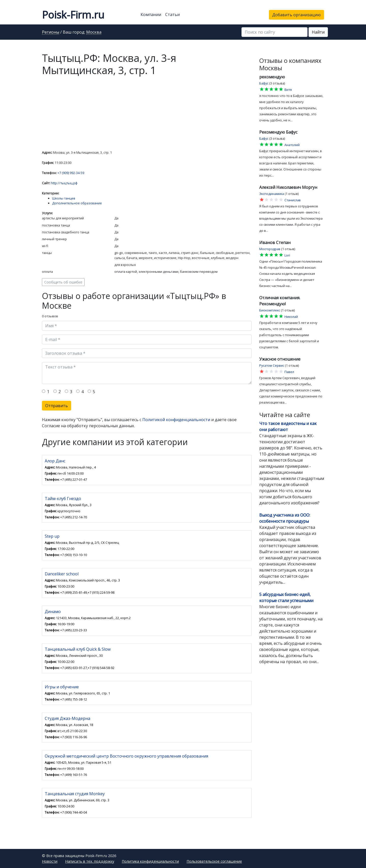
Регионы (51, 32)
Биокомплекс (270, 310)
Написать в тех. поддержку (90, 861)
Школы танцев (64, 198)
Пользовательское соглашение (214, 861)
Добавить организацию (296, 15)
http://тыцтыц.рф (64, 183)
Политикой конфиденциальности (176, 420)
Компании (151, 15)
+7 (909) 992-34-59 (71, 173)
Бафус (264, 83)
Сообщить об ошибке (63, 282)
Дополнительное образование (77, 203)
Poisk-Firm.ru (73, 15)
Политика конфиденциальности (150, 861)
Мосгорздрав (270, 249)
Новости (50, 861)
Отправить (57, 406)
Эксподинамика (272, 194)
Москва (94, 32)
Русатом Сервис (272, 365)
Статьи (172, 15)
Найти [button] (318, 32)
